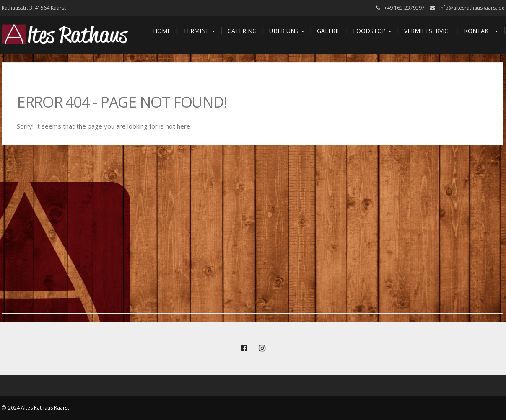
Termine (199, 31)
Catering (242, 31)
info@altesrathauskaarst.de (472, 8)
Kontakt (481, 31)
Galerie (329, 31)
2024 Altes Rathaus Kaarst (39, 408)
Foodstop (372, 31)
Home (162, 31)
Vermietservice (428, 31)
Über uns (287, 31)
